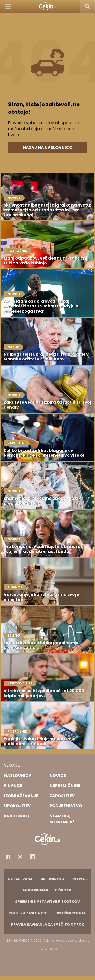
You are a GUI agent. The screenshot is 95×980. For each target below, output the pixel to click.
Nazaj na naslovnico (48, 148)
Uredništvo (52, 879)
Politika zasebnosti (29, 913)
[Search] (87, 6)
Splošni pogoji (71, 913)
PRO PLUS (79, 879)
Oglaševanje (21, 879)
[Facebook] (8, 857)
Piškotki (64, 890)
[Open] (8, 6)
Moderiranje (36, 890)
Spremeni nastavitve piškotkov (48, 902)
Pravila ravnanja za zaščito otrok (48, 924)
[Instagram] (32, 857)
